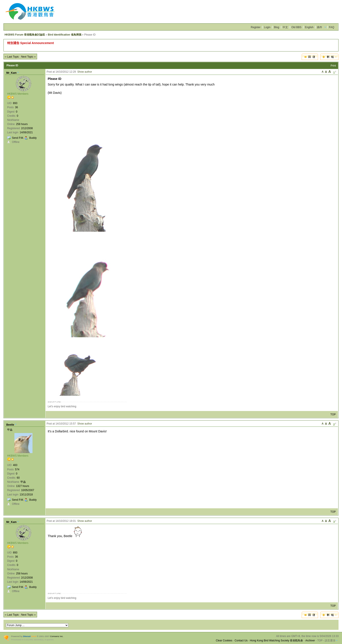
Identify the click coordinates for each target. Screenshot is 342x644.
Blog (277, 27)
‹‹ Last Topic (12, 57)
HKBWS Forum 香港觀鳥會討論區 (25, 35)
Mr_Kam (11, 73)
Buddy (33, 138)
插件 (320, 27)
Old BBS (296, 27)
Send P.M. (18, 138)
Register (256, 27)
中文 (285, 27)
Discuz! (27, 636)
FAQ (332, 27)
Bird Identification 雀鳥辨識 (64, 35)
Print (333, 66)
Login (267, 27)
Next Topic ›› (28, 57)
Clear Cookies (224, 641)
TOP (333, 414)
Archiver (310, 641)
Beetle (10, 425)
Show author (85, 72)
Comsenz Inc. (57, 636)
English (309, 27)
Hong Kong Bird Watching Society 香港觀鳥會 (277, 641)
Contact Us (241, 641)
